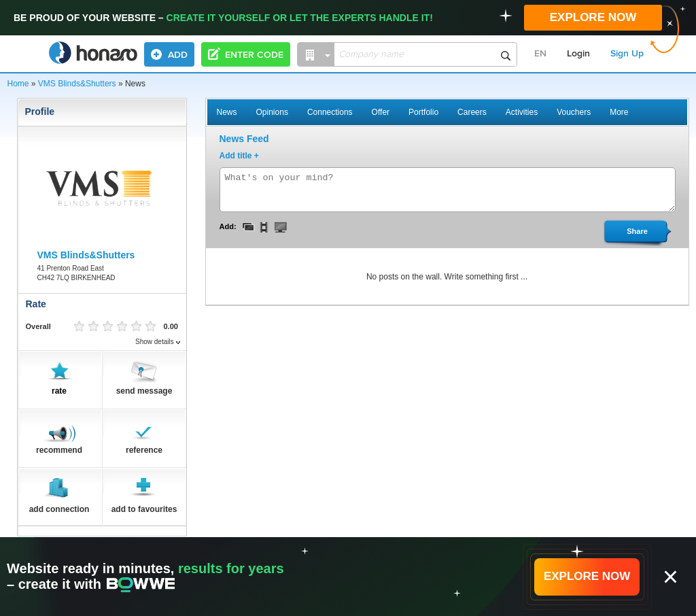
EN (540, 54)
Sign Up (627, 54)
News (227, 112)
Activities (522, 112)
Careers (472, 112)
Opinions (272, 112)
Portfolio (423, 112)
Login (578, 54)
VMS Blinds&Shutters (77, 84)
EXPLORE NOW (593, 17)
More (619, 112)
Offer (381, 112)
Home (18, 84)
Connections (330, 112)
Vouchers (574, 112)
